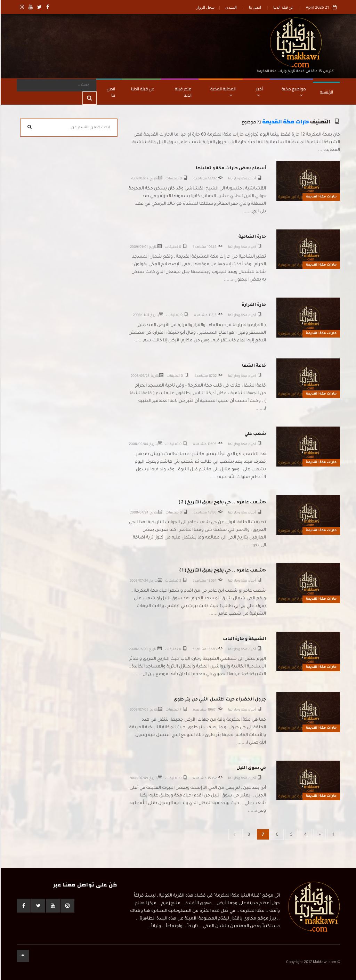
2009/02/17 (139, 179)
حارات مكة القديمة (285, 122)
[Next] (234, 834)
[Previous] (319, 834)
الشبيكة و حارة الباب (244, 639)
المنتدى (231, 7)
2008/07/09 (138, 650)
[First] (333, 834)
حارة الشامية (252, 237)
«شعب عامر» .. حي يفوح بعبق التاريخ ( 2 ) (222, 503)
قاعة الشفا (254, 366)
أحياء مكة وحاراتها (242, 179)
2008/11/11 (141, 315)
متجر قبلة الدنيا (183, 92)
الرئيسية (326, 92)
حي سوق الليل (251, 768)
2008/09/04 (138, 444)
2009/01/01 (139, 247)
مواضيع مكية (293, 91)
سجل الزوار (205, 7)
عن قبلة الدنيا (283, 7)
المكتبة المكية (223, 91)
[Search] (56, 85)
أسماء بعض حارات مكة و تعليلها (230, 169)
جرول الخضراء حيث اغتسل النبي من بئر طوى (219, 700)
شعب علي (255, 434)
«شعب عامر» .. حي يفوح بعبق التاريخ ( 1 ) (222, 571)
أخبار (259, 91)
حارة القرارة (253, 305)
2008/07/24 (139, 513)
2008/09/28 (140, 376)
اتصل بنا (255, 7)
